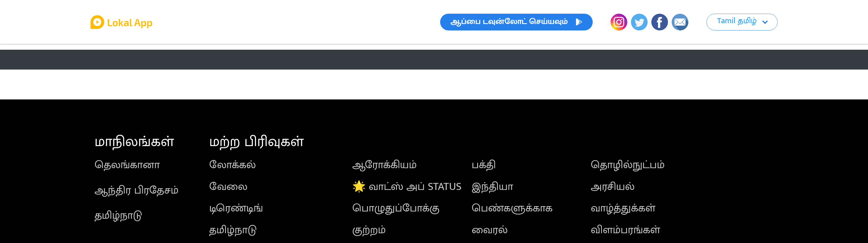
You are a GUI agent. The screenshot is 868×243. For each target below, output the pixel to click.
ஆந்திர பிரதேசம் (137, 190)
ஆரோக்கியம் (384, 165)
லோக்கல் (232, 165)
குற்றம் (369, 230)
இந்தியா (492, 187)
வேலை (228, 187)
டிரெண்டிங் (236, 208)
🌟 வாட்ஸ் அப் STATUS (407, 187)
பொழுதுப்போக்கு (396, 208)
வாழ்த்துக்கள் (623, 208)
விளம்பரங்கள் (625, 230)
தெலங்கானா (127, 165)
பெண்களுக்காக (512, 208)
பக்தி (484, 165)
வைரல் (490, 230)
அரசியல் (613, 187)
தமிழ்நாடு (118, 215)
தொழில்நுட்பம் (628, 165)
